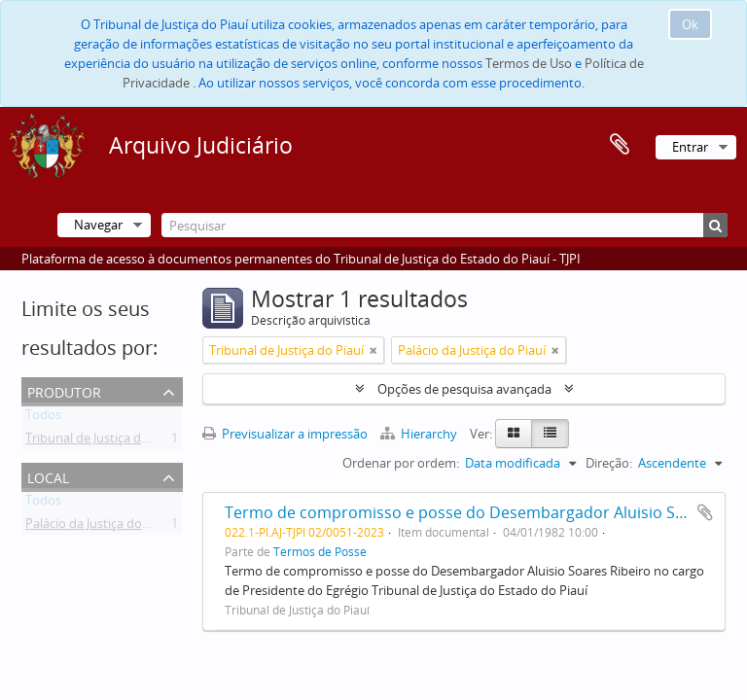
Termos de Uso (529, 63)
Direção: (609, 463)
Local (48, 476)
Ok (690, 24)
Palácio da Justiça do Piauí (99, 527)
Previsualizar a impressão (285, 434)
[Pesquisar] (445, 225)
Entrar (690, 147)
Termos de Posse (320, 551)
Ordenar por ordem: (401, 463)
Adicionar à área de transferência (705, 512)
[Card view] (514, 434)
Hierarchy (420, 434)
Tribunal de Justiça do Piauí (103, 441)
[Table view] (550, 434)
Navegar (98, 225)
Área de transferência (620, 145)
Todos (43, 418)
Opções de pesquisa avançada (464, 389)
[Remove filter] (373, 350)
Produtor (64, 390)
